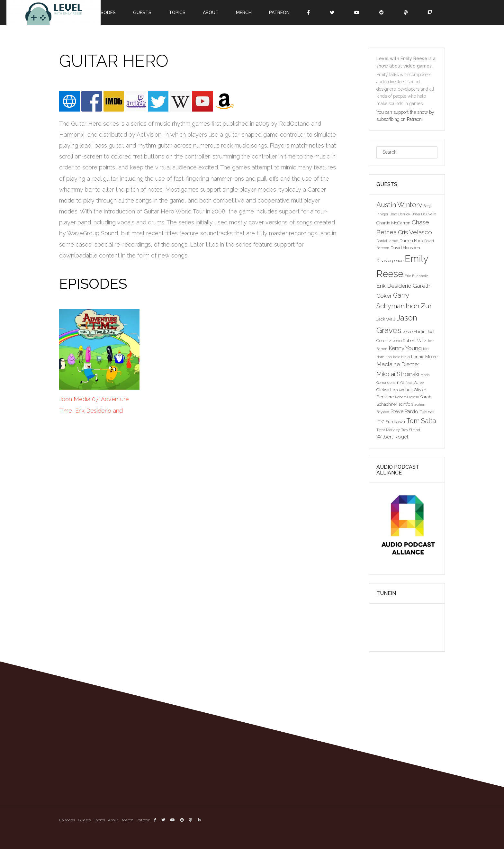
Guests (142, 13)
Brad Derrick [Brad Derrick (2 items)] (400, 214)
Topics (177, 13)
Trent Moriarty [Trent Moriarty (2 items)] (388, 430)
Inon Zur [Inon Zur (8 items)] (419, 306)
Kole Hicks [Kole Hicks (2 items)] (401, 357)
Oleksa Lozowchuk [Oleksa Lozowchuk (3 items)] (395, 390)
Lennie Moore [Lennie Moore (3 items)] (424, 357)
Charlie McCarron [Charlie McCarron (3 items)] (393, 223)
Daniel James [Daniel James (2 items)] (387, 241)
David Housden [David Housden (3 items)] (405, 248)
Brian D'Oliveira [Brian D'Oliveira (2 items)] (424, 214)
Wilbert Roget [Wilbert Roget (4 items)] (392, 437)
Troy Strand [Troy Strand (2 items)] (411, 430)
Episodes (105, 13)
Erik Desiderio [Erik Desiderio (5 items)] (394, 286)
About (211, 13)
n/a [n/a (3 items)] (401, 382)
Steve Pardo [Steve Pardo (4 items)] (404, 411)
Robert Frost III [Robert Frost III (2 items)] (407, 397)
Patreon (279, 13)
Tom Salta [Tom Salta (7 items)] (421, 421)
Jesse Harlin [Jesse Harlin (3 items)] (414, 331)
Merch (244, 13)
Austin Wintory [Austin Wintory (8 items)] (399, 205)
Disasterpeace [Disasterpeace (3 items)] (390, 260)
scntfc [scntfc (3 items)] (404, 404)
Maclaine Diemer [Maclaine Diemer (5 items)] (398, 364)
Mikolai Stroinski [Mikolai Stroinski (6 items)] (398, 374)
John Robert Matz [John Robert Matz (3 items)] (409, 340)
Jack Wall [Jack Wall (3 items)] (386, 319)
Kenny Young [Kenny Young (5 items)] (405, 348)
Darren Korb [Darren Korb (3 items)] (411, 240)
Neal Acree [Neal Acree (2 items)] (415, 383)
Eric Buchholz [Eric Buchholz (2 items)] (416, 276)
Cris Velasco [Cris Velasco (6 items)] (415, 232)
